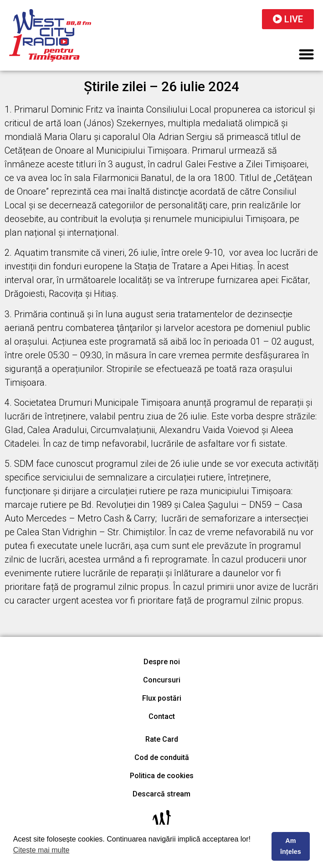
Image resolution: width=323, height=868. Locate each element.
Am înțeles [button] (291, 846)
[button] (307, 54)
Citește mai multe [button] (41, 850)
